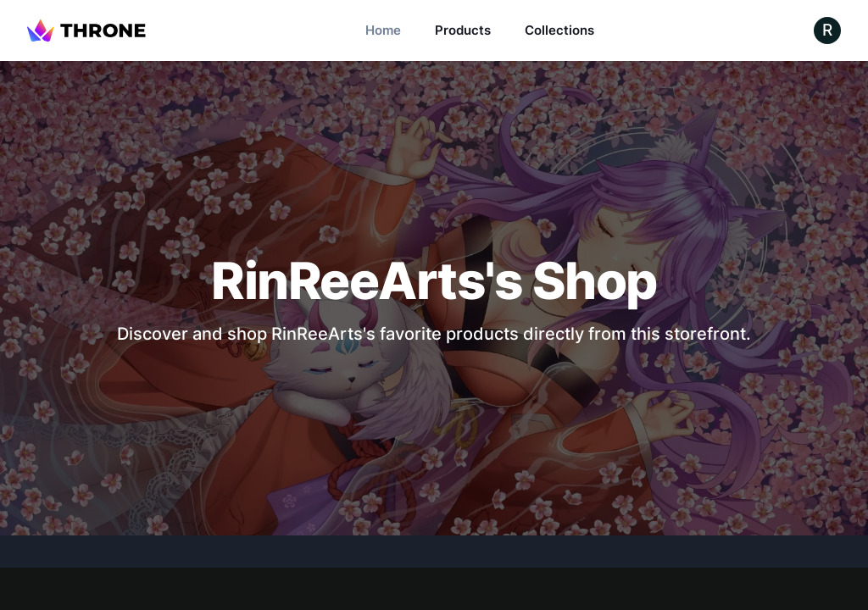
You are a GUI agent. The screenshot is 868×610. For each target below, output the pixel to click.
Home (383, 30)
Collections (559, 30)
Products (463, 30)
